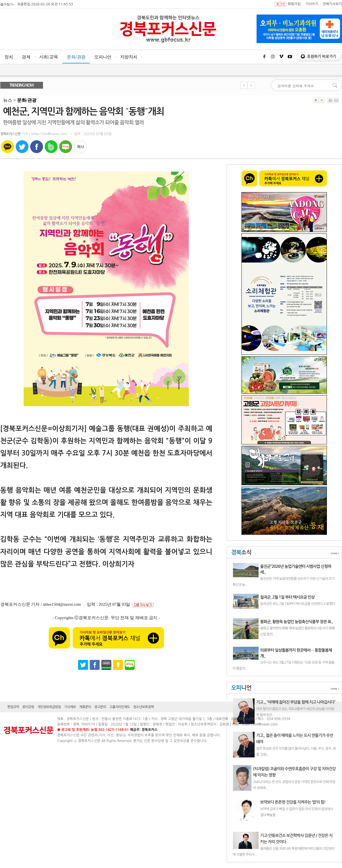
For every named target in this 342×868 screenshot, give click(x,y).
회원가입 (294, 4)
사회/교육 (49, 57)
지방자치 (129, 57)
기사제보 (70, 707)
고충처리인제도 (120, 707)
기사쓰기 (312, 4)
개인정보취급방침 (49, 707)
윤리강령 (28, 707)
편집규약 (13, 707)
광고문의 (100, 707)
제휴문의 (85, 707)
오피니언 (103, 57)
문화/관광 (76, 57)
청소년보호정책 (144, 707)
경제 (26, 57)
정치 (9, 57)
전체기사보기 (332, 4)
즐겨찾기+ (7, 4)
